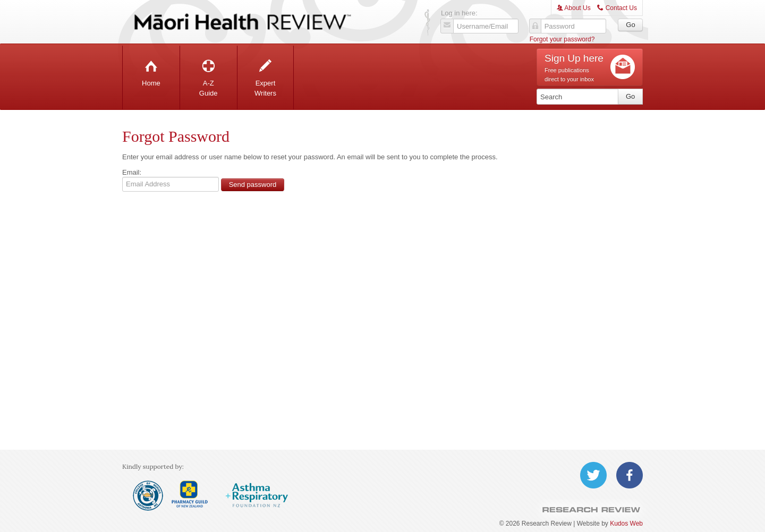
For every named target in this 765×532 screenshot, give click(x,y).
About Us (574, 8)
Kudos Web (626, 524)
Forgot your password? (562, 39)
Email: (132, 172)
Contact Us (617, 8)
